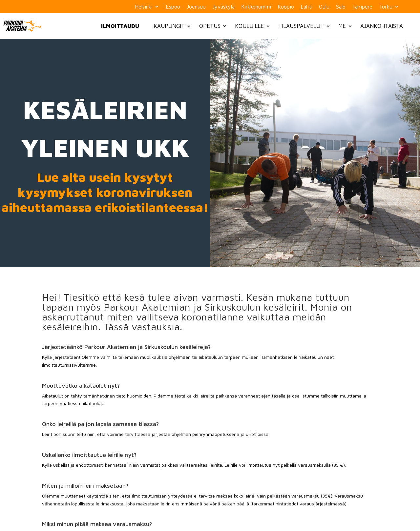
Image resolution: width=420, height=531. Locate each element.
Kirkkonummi (256, 7)
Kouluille (249, 26)
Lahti (306, 7)
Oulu (324, 7)
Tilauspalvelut (301, 26)
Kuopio (286, 7)
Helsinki (144, 7)
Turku (386, 7)
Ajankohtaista (382, 26)
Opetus (210, 26)
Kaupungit (169, 26)
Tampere (362, 7)
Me (342, 26)
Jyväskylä (223, 7)
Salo (341, 7)
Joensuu (196, 7)
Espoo (173, 7)
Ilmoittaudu (120, 26)
